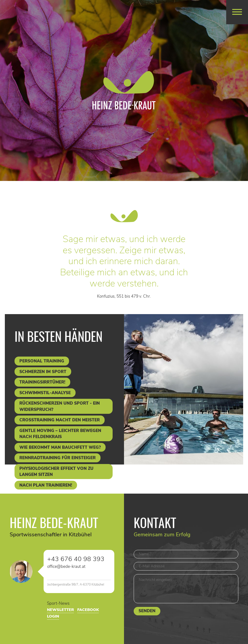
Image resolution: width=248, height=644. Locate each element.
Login (53, 616)
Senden (147, 611)
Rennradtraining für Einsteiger (58, 458)
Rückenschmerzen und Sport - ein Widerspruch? (60, 406)
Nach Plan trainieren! (46, 485)
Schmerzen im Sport (43, 372)
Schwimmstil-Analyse (45, 393)
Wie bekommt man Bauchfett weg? (60, 447)
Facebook (88, 610)
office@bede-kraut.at (66, 567)
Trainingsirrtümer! (42, 382)
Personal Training (42, 361)
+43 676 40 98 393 (76, 559)
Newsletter (60, 610)
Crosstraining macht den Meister (60, 420)
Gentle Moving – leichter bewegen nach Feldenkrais (60, 434)
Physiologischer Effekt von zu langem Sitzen (56, 472)
